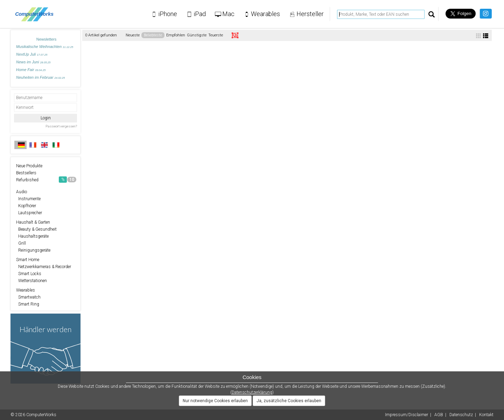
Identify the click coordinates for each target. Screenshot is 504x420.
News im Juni (33, 62)
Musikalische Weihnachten (45, 47)
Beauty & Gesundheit (36, 229)
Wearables (26, 290)
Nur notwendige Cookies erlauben (215, 401)
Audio (22, 192)
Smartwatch (28, 297)
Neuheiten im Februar (40, 77)
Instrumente (28, 199)
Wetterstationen (31, 281)
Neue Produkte (29, 166)
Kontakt (486, 415)
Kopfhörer (26, 206)
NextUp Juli (32, 54)
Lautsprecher (29, 213)
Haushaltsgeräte (32, 236)
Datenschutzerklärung (252, 392)
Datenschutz (461, 415)
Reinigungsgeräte (33, 250)
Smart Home (28, 260)
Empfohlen (176, 35)
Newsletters (46, 39)
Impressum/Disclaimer (407, 415)
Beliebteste (153, 35)
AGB (439, 415)
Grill (21, 243)
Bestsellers (26, 173)
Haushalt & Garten (33, 222)
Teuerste (216, 35)
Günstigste (197, 35)
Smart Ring (28, 304)
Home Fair (31, 70)
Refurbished (46, 180)
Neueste (133, 35)
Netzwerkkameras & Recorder (44, 267)
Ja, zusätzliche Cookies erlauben (289, 401)
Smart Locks (29, 274)
